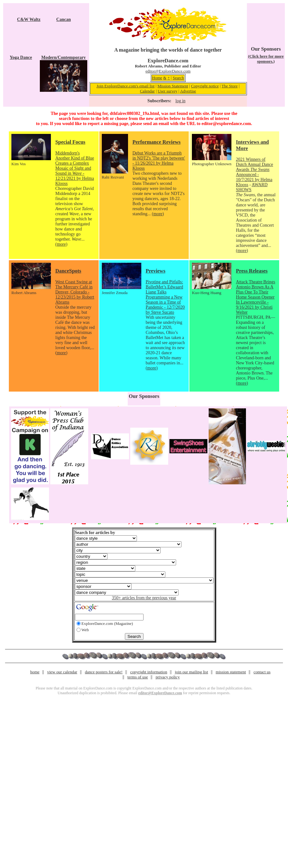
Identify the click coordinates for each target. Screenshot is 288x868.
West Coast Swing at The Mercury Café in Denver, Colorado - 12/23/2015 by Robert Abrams (75, 292)
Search (178, 78)
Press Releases (252, 271)
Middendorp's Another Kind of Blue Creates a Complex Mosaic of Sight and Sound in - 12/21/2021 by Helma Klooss (75, 168)
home (35, 672)
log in (180, 101)
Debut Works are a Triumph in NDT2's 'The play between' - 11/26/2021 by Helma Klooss (159, 161)
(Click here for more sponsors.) (266, 59)
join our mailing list (191, 672)
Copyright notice (205, 86)
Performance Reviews (156, 142)
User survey (168, 91)
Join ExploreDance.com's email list (126, 86)
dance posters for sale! (104, 672)
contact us (262, 672)
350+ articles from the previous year (144, 598)
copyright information (149, 672)
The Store (230, 86)
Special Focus (70, 142)
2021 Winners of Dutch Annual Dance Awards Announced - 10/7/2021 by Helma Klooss (254, 172)
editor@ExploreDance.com (168, 71)
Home (157, 78)
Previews (156, 271)
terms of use (138, 677)
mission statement (231, 672)
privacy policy (168, 677)
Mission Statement (173, 86)
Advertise (188, 91)
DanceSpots (68, 271)
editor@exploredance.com (226, 124)
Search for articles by (95, 533)
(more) (61, 244)
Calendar (147, 91)
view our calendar (62, 672)
